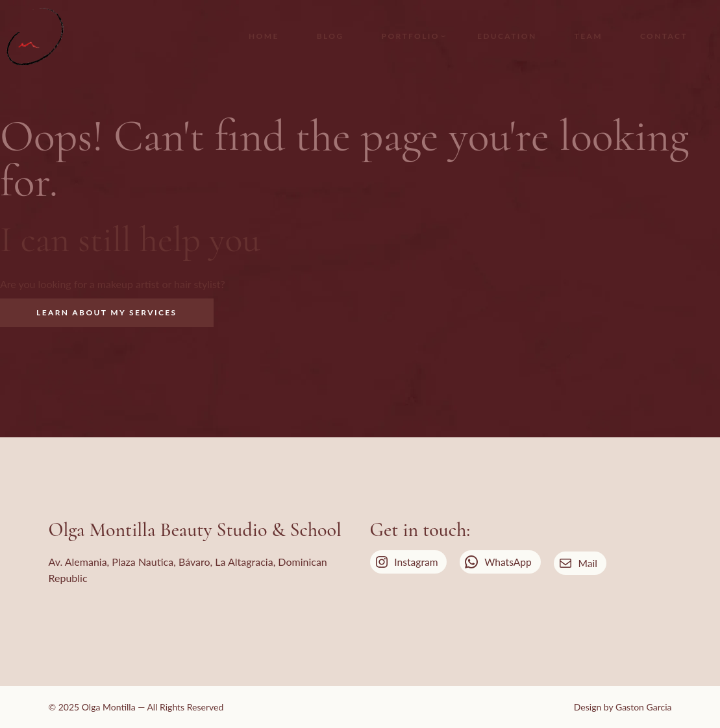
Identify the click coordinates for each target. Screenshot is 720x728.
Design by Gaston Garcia (623, 707)
